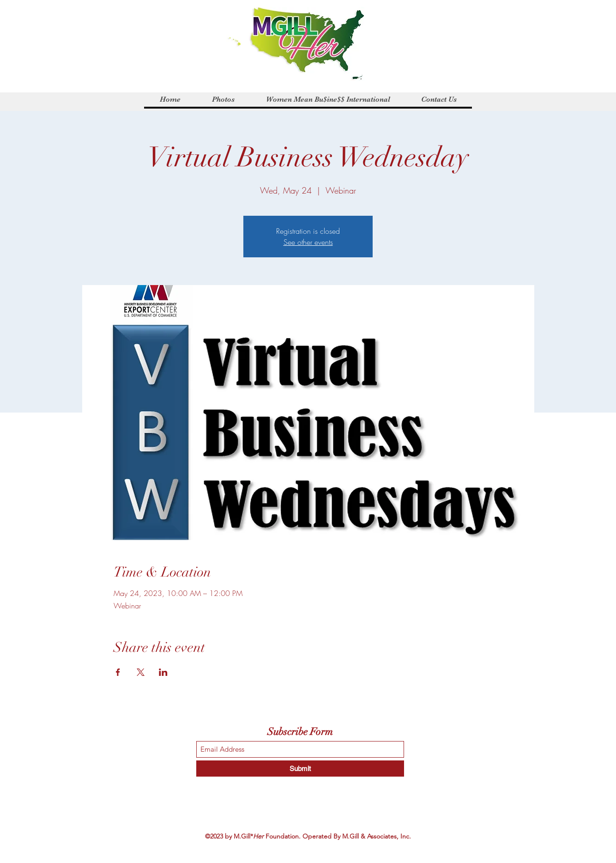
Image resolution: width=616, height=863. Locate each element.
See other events (308, 242)
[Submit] (300, 769)
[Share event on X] (141, 672)
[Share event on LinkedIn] (163, 672)
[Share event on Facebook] (118, 672)
